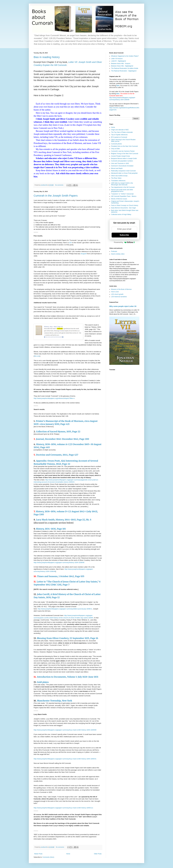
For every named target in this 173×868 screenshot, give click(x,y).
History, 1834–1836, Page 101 (51, 529)
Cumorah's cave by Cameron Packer (123, 151)
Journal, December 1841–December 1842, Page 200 (62, 439)
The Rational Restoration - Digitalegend (124, 71)
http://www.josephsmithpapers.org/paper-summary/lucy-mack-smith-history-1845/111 (63, 808)
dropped (83, 254)
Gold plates (43, 682)
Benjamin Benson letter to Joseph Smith (124, 159)
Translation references (118, 181)
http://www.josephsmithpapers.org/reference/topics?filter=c (54, 398)
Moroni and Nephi (117, 168)
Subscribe (124, 235)
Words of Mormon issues (119, 199)
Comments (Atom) (48, 857)
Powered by (124, 242)
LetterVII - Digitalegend (119, 61)
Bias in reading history (47, 57)
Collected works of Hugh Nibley (121, 214)
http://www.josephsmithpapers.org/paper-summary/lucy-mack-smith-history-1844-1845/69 (65, 730)
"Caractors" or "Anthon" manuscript (122, 194)
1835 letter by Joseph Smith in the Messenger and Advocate (122, 184)
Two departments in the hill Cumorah (123, 187)
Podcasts (114, 251)
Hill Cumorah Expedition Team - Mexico (124, 196)
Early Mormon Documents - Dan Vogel (123, 208)
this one (37, 356)
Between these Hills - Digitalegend (122, 66)
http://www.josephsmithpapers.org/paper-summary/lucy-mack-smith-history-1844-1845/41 (65, 759)
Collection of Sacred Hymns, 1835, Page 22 (58, 432)
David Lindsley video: (118, 254)
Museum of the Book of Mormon (121, 289)
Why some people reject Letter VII (123, 306)
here (118, 86)
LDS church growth (117, 294)
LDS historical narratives (119, 297)
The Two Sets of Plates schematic (122, 132)
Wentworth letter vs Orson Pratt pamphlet (124, 173)
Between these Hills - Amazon (121, 64)
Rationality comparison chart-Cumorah (123, 171)
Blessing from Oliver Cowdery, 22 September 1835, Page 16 (67, 638)
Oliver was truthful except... (120, 176)
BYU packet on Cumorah (119, 137)
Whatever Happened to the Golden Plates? (125, 56)
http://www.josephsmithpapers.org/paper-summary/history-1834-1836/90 (59, 562)
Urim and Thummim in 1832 (120, 163)
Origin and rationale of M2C (120, 130)
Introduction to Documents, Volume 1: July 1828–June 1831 (68, 677)
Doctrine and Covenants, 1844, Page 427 (57, 455)
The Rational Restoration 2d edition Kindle (125, 68)
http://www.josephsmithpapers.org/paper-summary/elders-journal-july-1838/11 (65, 609)
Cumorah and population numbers (122, 161)
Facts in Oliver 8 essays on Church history (125, 205)
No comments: (60, 185)
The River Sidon (116, 178)
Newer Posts (38, 854)
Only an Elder (116, 149)
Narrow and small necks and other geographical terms (122, 191)
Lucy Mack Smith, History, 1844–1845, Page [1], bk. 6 (64, 520)
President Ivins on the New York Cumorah (124, 146)
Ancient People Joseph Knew (120, 156)
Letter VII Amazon (117, 59)
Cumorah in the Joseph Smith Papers (56, 196)
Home (68, 854)
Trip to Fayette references (119, 135)
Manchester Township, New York (55, 701)
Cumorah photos (116, 144)
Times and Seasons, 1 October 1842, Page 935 (61, 576)
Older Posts (98, 854)
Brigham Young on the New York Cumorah (125, 154)
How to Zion (115, 292)
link (71, 243)
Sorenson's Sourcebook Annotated (122, 166)
